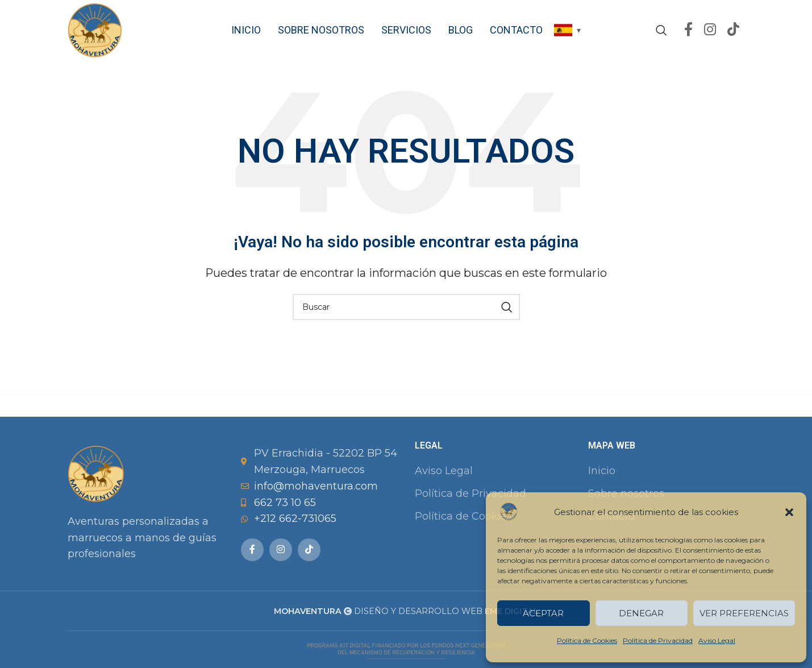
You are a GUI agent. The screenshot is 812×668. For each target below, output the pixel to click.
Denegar (641, 613)
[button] (789, 512)
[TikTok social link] (733, 31)
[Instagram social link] (710, 31)
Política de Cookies (587, 640)
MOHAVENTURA (308, 613)
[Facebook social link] (688, 31)
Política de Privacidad (658, 640)
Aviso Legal (717, 640)
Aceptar (543, 613)
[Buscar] (661, 31)
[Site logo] (96, 31)
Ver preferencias (744, 613)
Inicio (602, 473)
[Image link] (96, 475)
